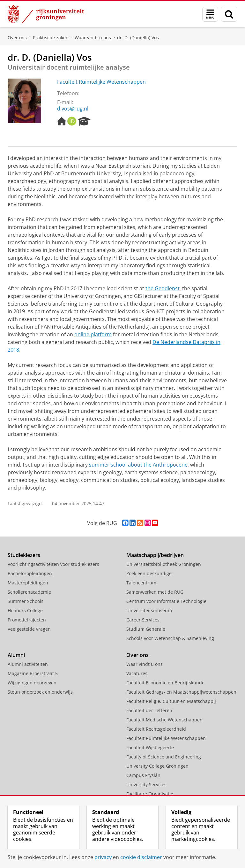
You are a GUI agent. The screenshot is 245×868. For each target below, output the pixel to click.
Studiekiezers (24, 555)
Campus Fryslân (143, 775)
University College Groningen (157, 766)
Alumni (16, 655)
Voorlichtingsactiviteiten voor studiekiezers (53, 564)
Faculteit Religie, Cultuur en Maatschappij (171, 701)
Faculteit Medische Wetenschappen (164, 720)
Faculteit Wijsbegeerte (150, 747)
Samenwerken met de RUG (155, 592)
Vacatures (137, 673)
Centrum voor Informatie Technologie (166, 601)
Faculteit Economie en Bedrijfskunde (165, 683)
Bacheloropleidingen (30, 573)
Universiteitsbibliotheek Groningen (164, 564)
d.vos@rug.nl (73, 109)
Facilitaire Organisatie (150, 794)
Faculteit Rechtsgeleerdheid (156, 729)
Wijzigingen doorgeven (32, 683)
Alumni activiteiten (28, 664)
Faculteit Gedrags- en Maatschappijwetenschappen (181, 692)
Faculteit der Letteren (149, 710)
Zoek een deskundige (149, 573)
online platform (93, 334)
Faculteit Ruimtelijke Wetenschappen (101, 82)
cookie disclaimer (141, 857)
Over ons (17, 38)
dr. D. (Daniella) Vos (138, 38)
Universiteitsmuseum (149, 610)
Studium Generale (146, 629)
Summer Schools (26, 601)
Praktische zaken (51, 38)
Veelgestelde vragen (29, 629)
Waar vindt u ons (93, 38)
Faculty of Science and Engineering (164, 757)
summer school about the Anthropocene (138, 465)
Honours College (25, 610)
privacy (103, 857)
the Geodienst (163, 288)
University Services (146, 784)
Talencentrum (141, 583)
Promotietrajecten (27, 620)
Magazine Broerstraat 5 (33, 673)
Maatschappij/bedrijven (155, 555)
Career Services (143, 620)
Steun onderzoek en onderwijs (40, 692)
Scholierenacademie (29, 592)
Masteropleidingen (28, 583)
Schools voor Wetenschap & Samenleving (170, 638)
